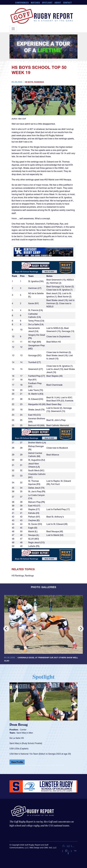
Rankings (39, 82)
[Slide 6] (48, 765)
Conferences (22, 3)
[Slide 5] (43, 765)
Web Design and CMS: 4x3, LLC (43, 848)
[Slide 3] (34, 765)
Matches (35, 3)
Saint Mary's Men (25, 733)
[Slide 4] (39, 765)
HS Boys (29, 82)
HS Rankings (18, 576)
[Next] (81, 629)
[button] (15, 723)
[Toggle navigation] (13, 29)
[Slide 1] (25, 765)
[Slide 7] (53, 765)
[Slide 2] (29, 765)
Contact (68, 3)
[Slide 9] (62, 765)
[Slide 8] (58, 765)
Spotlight (47, 3)
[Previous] (6, 629)
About (58, 3)
